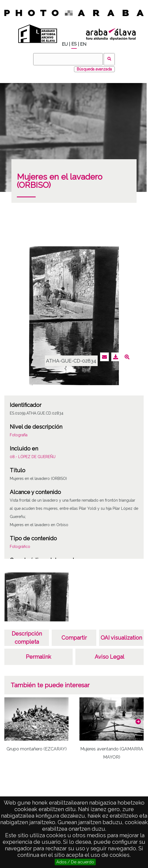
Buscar (109, 59)
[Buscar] (68, 59)
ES (74, 44)
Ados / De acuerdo (75, 862)
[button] (138, 722)
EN (83, 44)
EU (65, 44)
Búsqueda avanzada (94, 69)
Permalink (38, 657)
